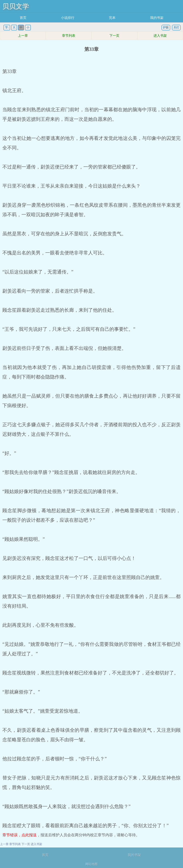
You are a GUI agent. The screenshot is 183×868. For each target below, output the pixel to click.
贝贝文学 (16, 6)
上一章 (23, 36)
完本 (112, 18)
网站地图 (91, 864)
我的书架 (157, 18)
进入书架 (160, 36)
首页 (23, 18)
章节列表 (69, 36)
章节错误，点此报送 (20, 835)
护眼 (166, 27)
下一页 (114, 36)
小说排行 (68, 18)
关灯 (176, 27)
